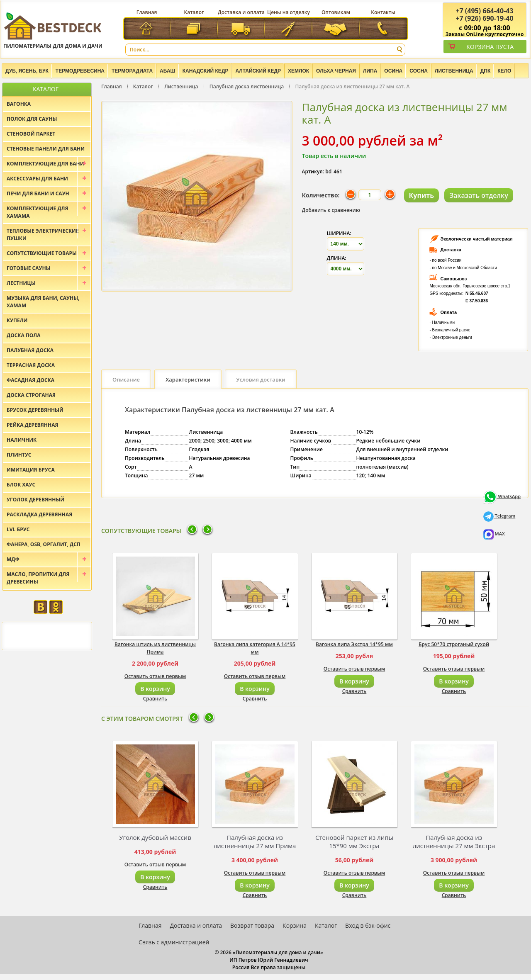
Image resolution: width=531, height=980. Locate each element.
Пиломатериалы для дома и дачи (53, 30)
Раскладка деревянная (39, 514)
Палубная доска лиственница (247, 86)
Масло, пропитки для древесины (38, 578)
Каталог (194, 12)
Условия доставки (261, 379)
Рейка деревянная (32, 425)
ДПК (486, 71)
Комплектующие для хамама (38, 212)
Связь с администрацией (174, 942)
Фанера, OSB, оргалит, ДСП (44, 544)
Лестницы (21, 283)
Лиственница (454, 71)
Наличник (22, 440)
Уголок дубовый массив (155, 837)
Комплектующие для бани (45, 164)
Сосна (419, 71)
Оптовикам (336, 12)
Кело (504, 71)
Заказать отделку (479, 195)
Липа (370, 71)
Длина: (337, 258)
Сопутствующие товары (42, 253)
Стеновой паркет (31, 134)
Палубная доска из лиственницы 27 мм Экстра (454, 841)
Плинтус (19, 455)
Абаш (168, 71)
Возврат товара (252, 925)
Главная (147, 12)
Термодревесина (80, 71)
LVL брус (18, 529)
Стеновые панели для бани (46, 149)
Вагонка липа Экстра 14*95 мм (354, 644)
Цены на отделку (289, 12)
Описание (126, 379)
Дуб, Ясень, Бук (27, 71)
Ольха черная (336, 71)
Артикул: (313, 171)
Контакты (383, 12)
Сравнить (155, 699)
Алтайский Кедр (258, 71)
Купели (17, 320)
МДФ (13, 559)
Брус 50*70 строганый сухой (454, 644)
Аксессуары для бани (37, 179)
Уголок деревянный (35, 500)
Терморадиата (132, 71)
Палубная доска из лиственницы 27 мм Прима (255, 841)
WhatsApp (502, 496)
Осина (393, 71)
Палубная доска (30, 350)
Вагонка (19, 104)
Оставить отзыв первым (155, 676)
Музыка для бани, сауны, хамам (43, 302)
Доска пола (24, 335)
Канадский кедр (206, 71)
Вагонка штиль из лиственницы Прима (155, 648)
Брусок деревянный (35, 410)
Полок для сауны (32, 119)
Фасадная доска (30, 380)
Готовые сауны (29, 268)
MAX (494, 534)
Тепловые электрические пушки (43, 235)
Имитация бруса (31, 470)
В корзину (155, 689)
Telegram (499, 516)
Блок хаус (21, 485)
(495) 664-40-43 (484, 11)
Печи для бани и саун (38, 193)
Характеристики (188, 379)
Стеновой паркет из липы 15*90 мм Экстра (354, 841)
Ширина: (339, 233)
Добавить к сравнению (331, 210)
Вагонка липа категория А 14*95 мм (255, 648)
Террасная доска (31, 365)
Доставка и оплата (241, 12)
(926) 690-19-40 (484, 18)
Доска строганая (31, 395)
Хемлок (298, 71)
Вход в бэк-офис (368, 925)
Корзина (295, 925)
